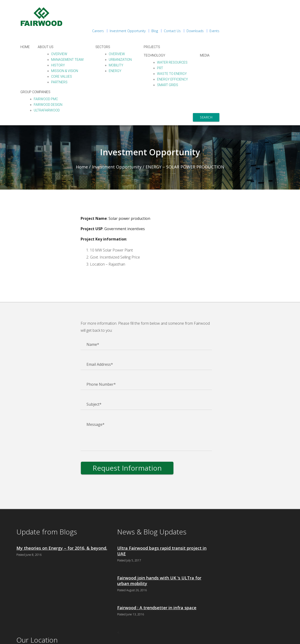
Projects (220, 23)
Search (270, 93)
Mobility (184, 41)
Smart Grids (236, 61)
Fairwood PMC (114, 75)
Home (93, 23)
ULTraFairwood (115, 86)
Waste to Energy (240, 50)
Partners (127, 58)
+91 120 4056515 (223, 568)
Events (279, 7)
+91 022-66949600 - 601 (229, 615)
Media (273, 31)
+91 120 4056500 (222, 563)
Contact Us (236, 7)
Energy (183, 47)
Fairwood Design (116, 81)
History (126, 41)
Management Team (135, 36)
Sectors (171, 23)
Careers (162, 7)
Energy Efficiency (240, 55)
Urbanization (188, 36)
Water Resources (240, 38)
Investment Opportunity (192, 7)
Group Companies (103, 68)
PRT (228, 44)
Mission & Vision (133, 47)
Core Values (129, 53)
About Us (114, 23)
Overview (127, 30)
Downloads (259, 7)
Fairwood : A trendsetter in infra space (147, 587)
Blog (219, 7)
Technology (222, 31)
